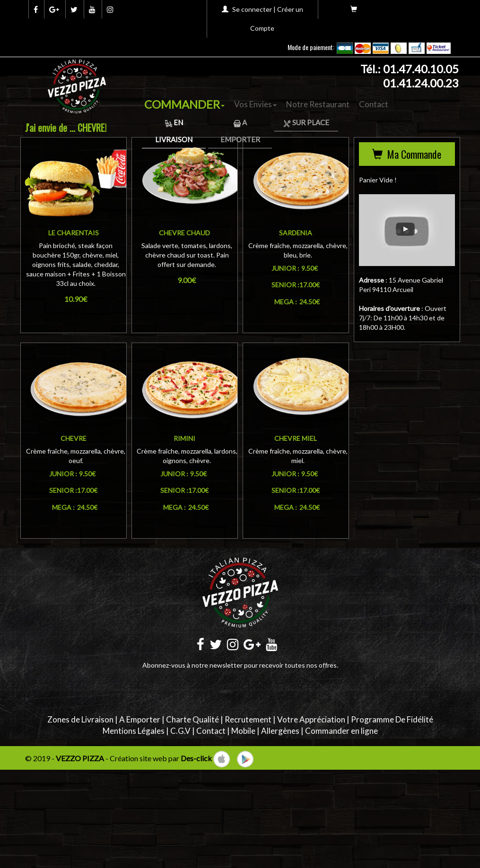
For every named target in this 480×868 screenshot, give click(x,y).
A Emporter (140, 719)
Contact (374, 104)
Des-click (196, 758)
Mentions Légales (134, 731)
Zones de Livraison (80, 719)
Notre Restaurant (318, 104)
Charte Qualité (192, 719)
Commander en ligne (341, 731)
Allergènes (280, 731)
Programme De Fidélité (392, 719)
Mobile (243, 731)
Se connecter (252, 9)
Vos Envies (255, 104)
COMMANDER (184, 104)
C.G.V (180, 731)
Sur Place (306, 122)
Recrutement (248, 719)
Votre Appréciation (311, 719)
